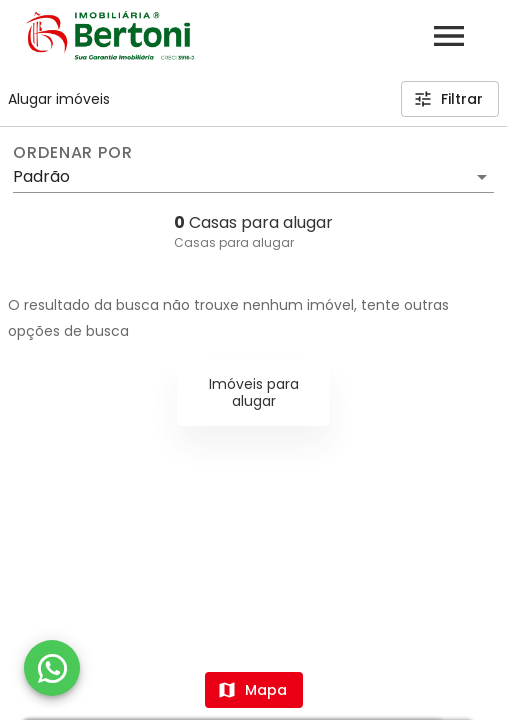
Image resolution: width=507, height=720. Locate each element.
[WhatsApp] (52, 668)
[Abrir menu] (449, 36)
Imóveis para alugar (254, 392)
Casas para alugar (234, 242)
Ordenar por (73, 153)
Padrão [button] (41, 176)
